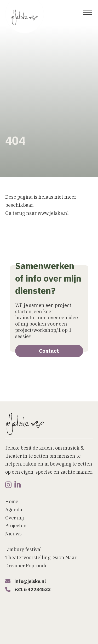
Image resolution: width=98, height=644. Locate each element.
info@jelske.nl (30, 581)
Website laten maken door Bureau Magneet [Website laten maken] (43, 618)
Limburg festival (24, 549)
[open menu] (88, 13)
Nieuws (13, 534)
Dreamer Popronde (26, 566)
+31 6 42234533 (33, 589)
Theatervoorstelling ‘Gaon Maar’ (41, 558)
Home (12, 502)
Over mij (15, 518)
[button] (37, 638)
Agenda (14, 510)
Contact (49, 351)
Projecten (16, 526)
